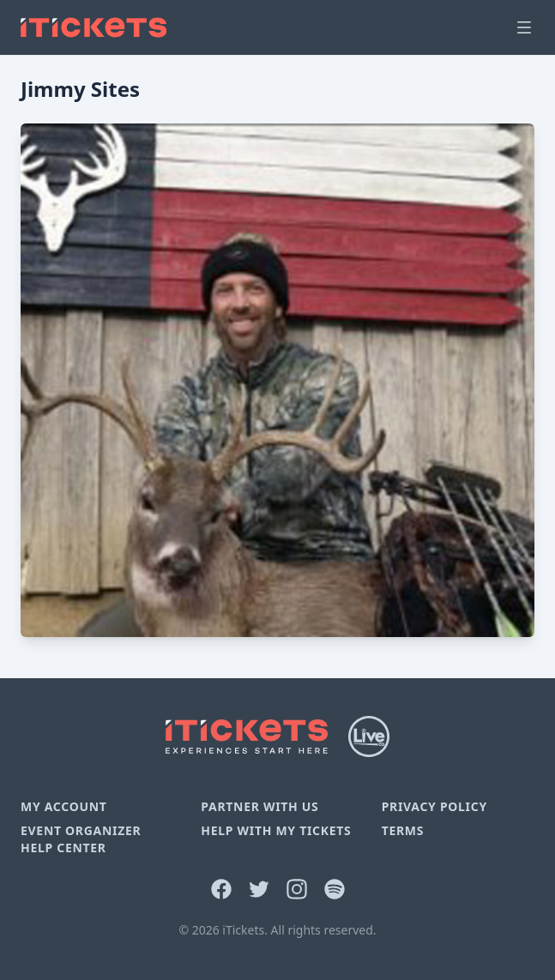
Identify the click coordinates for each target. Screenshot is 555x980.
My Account (64, 806)
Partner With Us (259, 806)
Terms (403, 830)
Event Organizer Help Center (81, 839)
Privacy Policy (434, 806)
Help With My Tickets (276, 830)
